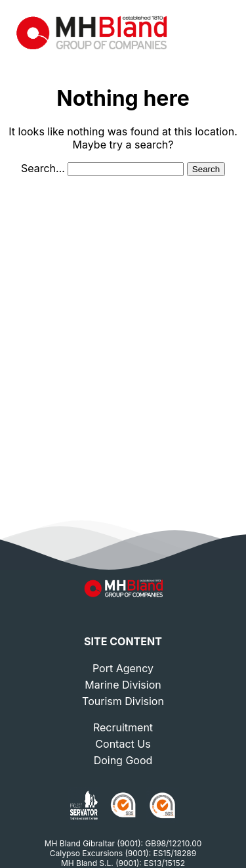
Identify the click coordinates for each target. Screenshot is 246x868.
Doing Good (123, 760)
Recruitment (123, 727)
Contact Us (123, 744)
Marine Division (123, 685)
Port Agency (123, 668)
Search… (43, 168)
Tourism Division (123, 701)
